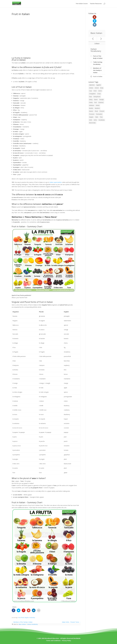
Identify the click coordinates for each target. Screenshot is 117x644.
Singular (27, 618)
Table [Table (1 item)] (97, 109)
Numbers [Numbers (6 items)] (97, 101)
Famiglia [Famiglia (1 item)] (102, 92)
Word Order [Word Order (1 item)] (92, 115)
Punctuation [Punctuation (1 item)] (99, 106)
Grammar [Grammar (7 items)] (101, 95)
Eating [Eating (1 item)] (91, 92)
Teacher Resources (96, 4)
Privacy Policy (67, 641)
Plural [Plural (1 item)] (96, 103)
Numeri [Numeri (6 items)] (91, 103)
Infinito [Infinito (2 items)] (98, 98)
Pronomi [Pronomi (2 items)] (102, 103)
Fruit (19, 618)
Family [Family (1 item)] (91, 95)
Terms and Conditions (53, 641)
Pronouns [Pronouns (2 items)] (92, 106)
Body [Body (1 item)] (102, 80)
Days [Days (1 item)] (90, 89)
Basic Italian (22, 624)
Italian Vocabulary (32, 624)
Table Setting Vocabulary (98, 55)
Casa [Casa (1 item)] (90, 83)
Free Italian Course (82, 4)
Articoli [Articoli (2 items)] (97, 80)
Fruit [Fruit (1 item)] (95, 95)
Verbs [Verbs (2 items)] (95, 112)
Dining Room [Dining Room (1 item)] (97, 89)
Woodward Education (52, 638)
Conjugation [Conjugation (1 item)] (92, 86)
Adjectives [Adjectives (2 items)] (92, 77)
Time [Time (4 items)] (101, 109)
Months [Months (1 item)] (91, 101)
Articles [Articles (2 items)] (91, 80)
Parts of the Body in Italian (98, 49)
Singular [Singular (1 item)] (91, 109)
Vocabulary (32, 618)
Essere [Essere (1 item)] (96, 92)
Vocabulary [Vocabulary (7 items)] (102, 112)
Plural (22, 618)
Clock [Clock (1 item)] (95, 83)
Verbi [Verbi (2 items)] (91, 112)
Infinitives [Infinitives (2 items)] (92, 98)
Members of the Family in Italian (22, 622)
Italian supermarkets (56, 182)
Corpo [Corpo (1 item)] (99, 86)
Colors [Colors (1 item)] (100, 83)
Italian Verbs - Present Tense (71, 622)
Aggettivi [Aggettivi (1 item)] (99, 77)
